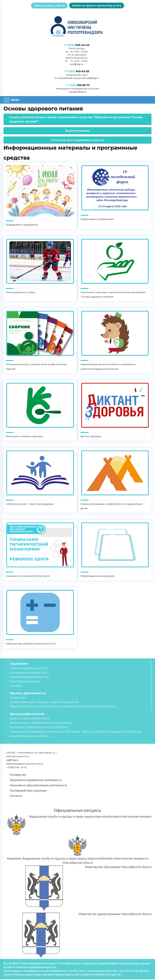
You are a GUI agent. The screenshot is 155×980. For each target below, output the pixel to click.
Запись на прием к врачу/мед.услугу (97, 5)
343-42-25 (77, 72)
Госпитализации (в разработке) (29, 678)
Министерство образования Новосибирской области (81, 889)
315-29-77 (77, 86)
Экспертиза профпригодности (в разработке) (39, 728)
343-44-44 (77, 45)
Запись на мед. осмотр (49, 5)
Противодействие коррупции (28, 791)
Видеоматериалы (77, 131)
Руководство (18, 775)
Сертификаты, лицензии (25, 682)
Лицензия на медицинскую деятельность (36, 781)
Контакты (16, 686)
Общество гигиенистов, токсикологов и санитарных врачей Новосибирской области (63, 707)
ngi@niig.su (12, 761)
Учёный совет (18, 698)
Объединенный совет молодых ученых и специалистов (44, 703)
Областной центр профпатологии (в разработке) (41, 723)
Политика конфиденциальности (35, 968)
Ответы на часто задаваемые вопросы (78, 141)
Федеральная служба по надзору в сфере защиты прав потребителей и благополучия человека (79, 826)
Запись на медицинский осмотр (29, 719)
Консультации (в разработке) (28, 673)
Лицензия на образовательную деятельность (38, 786)
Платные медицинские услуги (28, 669)
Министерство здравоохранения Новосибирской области (80, 936)
